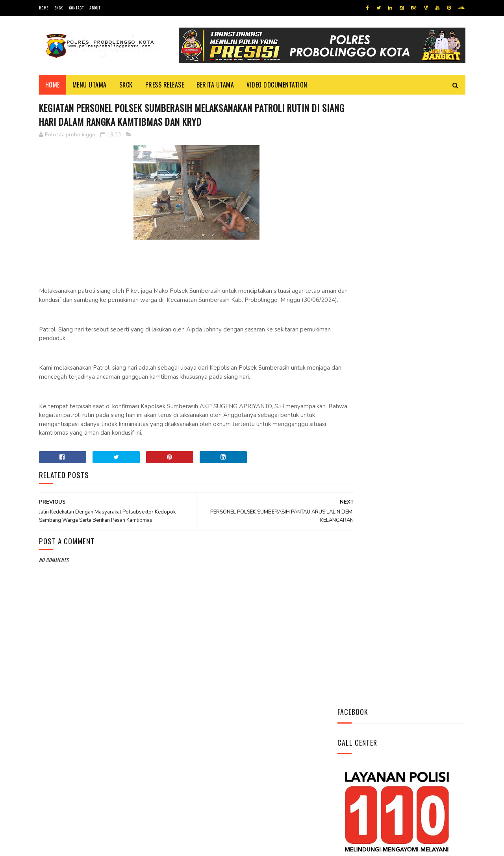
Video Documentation (277, 85)
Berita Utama (215, 85)
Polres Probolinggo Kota (136, 846)
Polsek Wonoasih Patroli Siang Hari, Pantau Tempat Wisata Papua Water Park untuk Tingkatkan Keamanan (422, 443)
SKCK (59, 8)
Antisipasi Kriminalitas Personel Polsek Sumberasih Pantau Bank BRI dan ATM (424, 482)
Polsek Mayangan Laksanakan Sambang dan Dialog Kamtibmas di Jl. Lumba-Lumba (424, 355)
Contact (76, 8)
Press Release (165, 85)
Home (44, 8)
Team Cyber (72, 846)
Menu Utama (90, 85)
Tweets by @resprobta (372, 303)
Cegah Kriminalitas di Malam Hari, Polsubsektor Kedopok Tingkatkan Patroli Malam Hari (423, 399)
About (95, 8)
